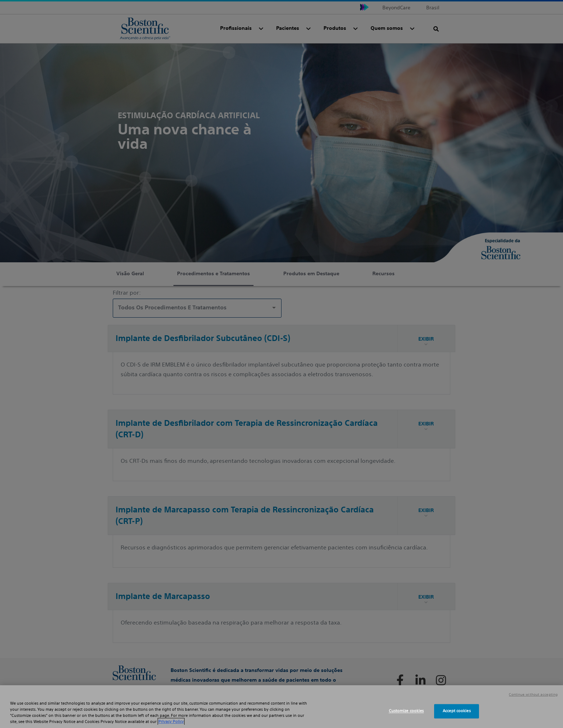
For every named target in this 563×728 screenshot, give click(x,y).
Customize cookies (406, 711)
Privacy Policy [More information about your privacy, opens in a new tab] (171, 722)
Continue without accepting (533, 695)
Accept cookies (457, 711)
